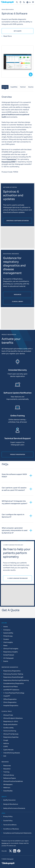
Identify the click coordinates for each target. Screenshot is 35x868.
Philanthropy (8, 636)
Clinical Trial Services (11, 734)
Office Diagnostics (10, 699)
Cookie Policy (8, 821)
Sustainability (8, 633)
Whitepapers (8, 784)
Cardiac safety (8, 728)
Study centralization (10, 724)
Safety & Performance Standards (14, 808)
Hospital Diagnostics (11, 705)
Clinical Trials (8, 715)
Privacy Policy (8, 816)
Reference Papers (10, 778)
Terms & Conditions (10, 825)
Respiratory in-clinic (11, 721)
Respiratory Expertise (11, 737)
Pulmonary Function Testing (13, 674)
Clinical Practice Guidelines (13, 781)
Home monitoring (10, 731)
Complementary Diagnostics (14, 683)
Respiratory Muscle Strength (13, 677)
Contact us (5, 843)
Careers (6, 639)
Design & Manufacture (11, 804)
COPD (6, 746)
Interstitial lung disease (12, 753)
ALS (5, 756)
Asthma (6, 743)
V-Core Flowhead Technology (14, 693)
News (5, 645)
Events (6, 661)
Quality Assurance (9, 800)
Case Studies (8, 791)
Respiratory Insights (10, 652)
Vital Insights (8, 642)
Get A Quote (18, 31)
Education (7, 769)
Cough (6, 740)
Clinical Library (9, 775)
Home (6, 627)
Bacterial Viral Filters (11, 687)
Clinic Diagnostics (10, 702)
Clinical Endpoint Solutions (13, 718)
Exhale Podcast (9, 655)
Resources (7, 766)
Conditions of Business (11, 829)
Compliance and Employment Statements (17, 833)
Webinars (7, 788)
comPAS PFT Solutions (11, 690)
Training (6, 772)
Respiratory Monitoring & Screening (16, 680)
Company (7, 630)
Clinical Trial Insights (11, 649)
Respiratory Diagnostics (12, 671)
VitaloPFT (7, 696)
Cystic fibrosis (8, 750)
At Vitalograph (8, 658)
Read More (8, 36)
